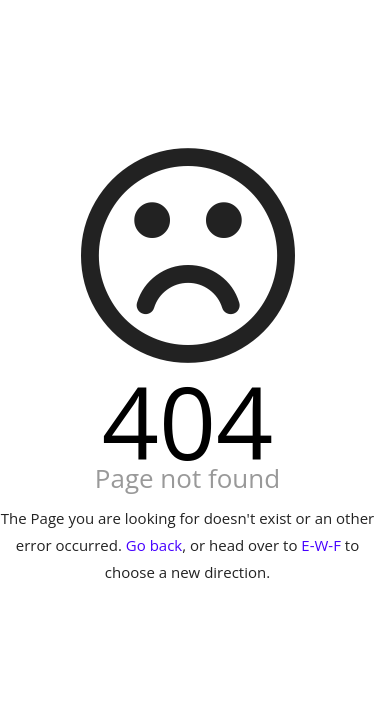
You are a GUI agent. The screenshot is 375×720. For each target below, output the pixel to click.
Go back (154, 545)
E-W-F (321, 545)
